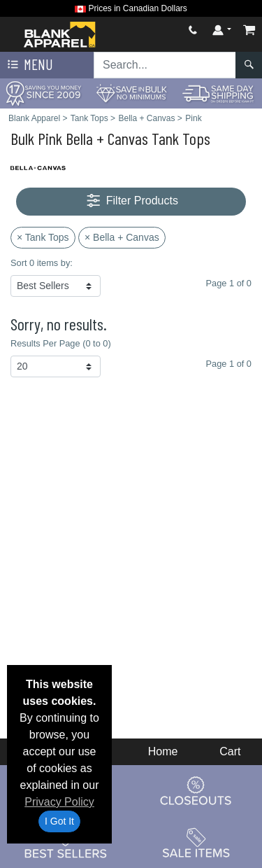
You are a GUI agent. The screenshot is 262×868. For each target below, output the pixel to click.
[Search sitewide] (165, 65)
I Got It (59, 821)
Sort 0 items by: (42, 263)
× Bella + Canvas (122, 237)
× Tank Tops (43, 237)
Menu (29, 65)
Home (163, 751)
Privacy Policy (59, 802)
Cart (230, 751)
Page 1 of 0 (229, 364)
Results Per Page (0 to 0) (61, 343)
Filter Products (131, 201)
